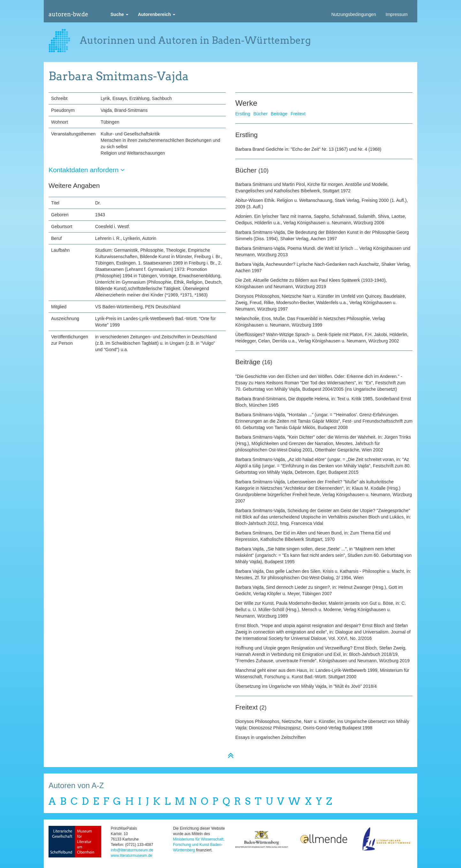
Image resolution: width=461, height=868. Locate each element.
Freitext (298, 114)
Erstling (243, 114)
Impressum (397, 14)
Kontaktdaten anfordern (87, 170)
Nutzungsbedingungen (354, 14)
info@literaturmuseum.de (132, 850)
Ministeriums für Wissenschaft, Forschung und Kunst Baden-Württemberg (199, 845)
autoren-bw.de (68, 14)
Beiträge (279, 114)
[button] (119, 14)
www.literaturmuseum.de (132, 856)
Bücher (261, 114)
